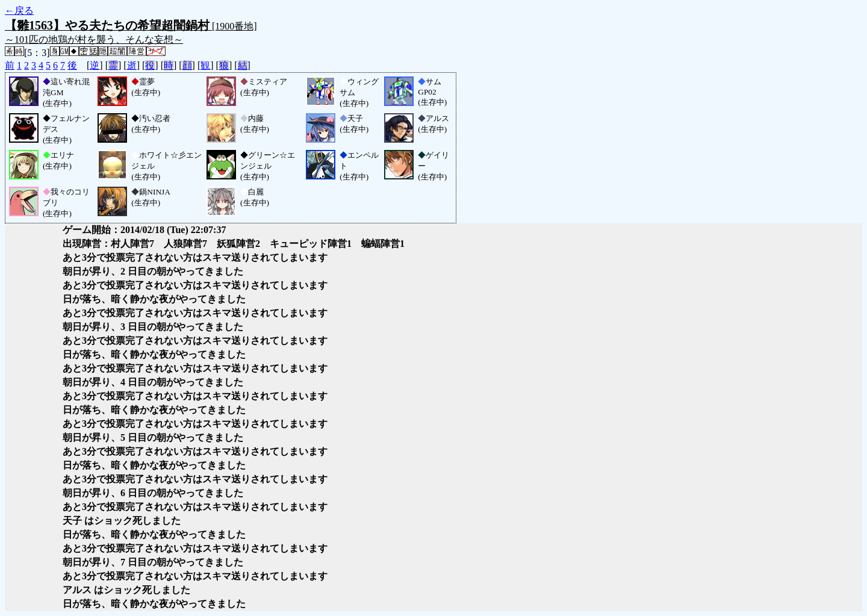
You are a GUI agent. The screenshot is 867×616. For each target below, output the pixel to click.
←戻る (19, 11)
